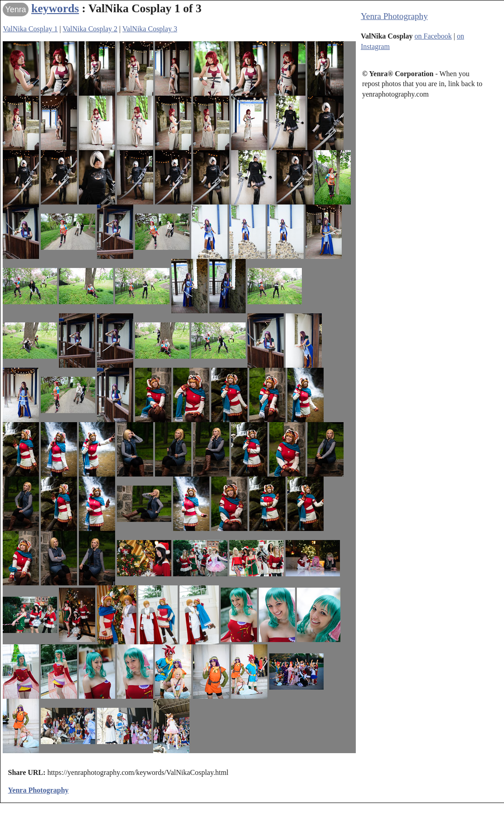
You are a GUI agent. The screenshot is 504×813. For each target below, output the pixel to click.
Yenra (15, 10)
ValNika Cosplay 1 (30, 29)
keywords (55, 8)
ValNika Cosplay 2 (90, 29)
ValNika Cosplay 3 (150, 29)
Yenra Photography (394, 16)
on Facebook (433, 36)
